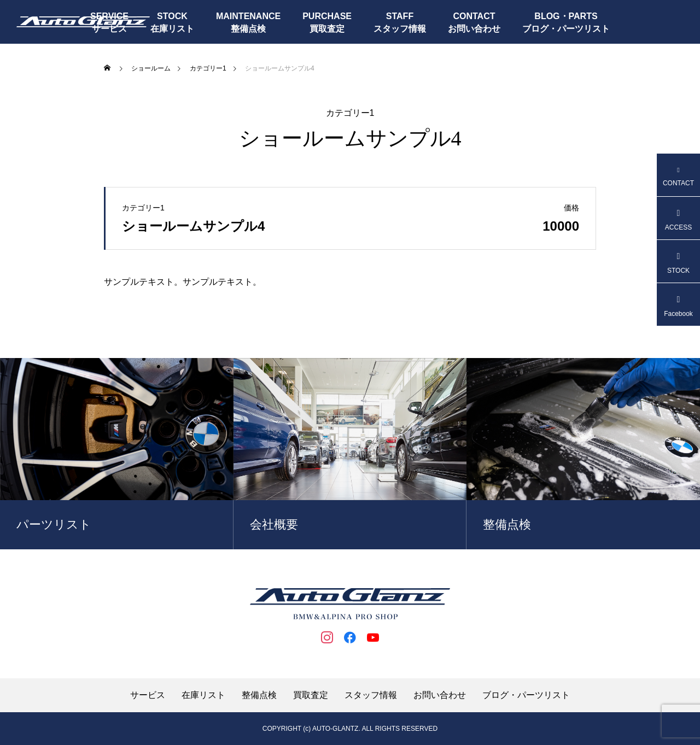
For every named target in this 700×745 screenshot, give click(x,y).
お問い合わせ (474, 29)
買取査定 (327, 29)
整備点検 (248, 29)
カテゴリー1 (350, 113)
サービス (148, 695)
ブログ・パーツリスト (566, 29)
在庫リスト (172, 29)
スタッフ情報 (400, 29)
